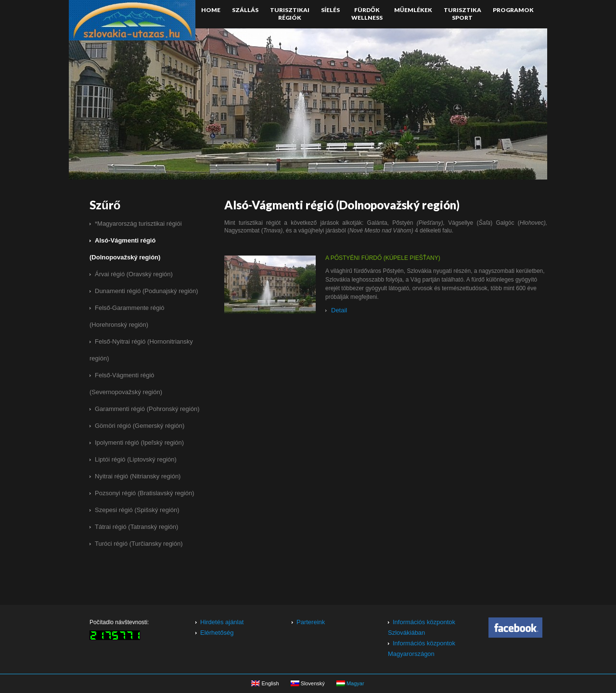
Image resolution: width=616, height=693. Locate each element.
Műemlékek (413, 10)
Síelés (330, 10)
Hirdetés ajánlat (222, 622)
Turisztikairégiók (290, 14)
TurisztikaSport (462, 14)
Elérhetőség (217, 633)
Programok (513, 10)
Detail (339, 311)
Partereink (311, 622)
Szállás (245, 10)
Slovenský (308, 682)
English (265, 682)
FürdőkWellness (367, 14)
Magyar (350, 682)
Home (211, 10)
